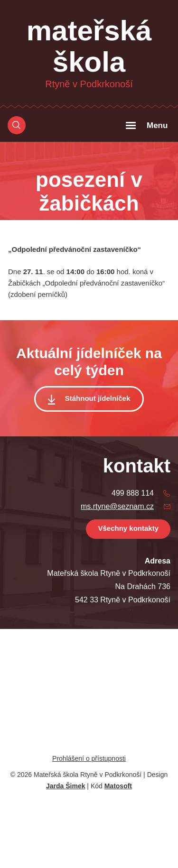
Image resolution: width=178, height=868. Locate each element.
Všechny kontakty (128, 528)
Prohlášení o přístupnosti (89, 758)
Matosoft (118, 786)
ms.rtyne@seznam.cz (117, 506)
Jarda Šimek (66, 786)
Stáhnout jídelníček (98, 398)
